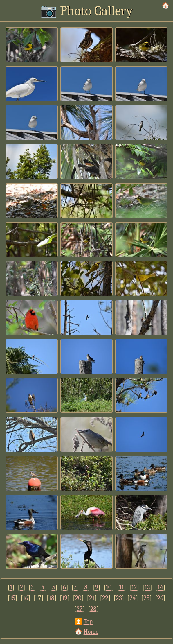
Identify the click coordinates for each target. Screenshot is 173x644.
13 (147, 587)
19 (65, 598)
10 (109, 587)
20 (78, 598)
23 (119, 598)
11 (122, 587)
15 (12, 598)
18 (52, 598)
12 (134, 587)
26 (160, 598)
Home (91, 632)
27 (80, 609)
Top (88, 621)
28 (93, 609)
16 (26, 598)
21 (92, 598)
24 (133, 598)
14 (160, 587)
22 (105, 598)
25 (146, 598)
